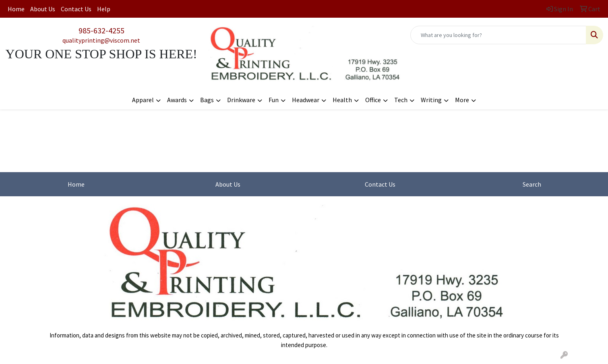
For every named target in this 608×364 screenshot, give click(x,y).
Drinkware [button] (241, 100)
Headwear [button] (306, 100)
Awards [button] (177, 100)
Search (532, 184)
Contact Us (76, 9)
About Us (43, 9)
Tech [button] (401, 100)
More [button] (462, 100)
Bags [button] (207, 100)
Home (16, 9)
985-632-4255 (101, 30)
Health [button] (342, 100)
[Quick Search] (498, 35)
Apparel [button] (143, 100)
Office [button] (373, 100)
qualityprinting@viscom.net (101, 40)
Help (104, 9)
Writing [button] (431, 100)
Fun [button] (274, 100)
